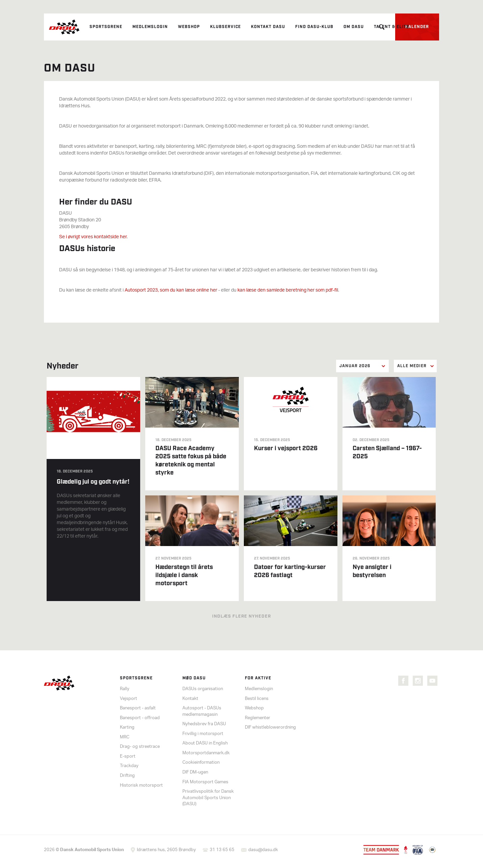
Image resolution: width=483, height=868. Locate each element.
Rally (125, 689)
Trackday (129, 766)
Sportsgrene (106, 27)
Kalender (417, 27)
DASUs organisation (203, 689)
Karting (127, 727)
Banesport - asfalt (138, 708)
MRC (125, 737)
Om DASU (354, 27)
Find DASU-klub (314, 27)
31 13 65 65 (222, 850)
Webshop (189, 27)
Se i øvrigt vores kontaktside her (93, 237)
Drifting (127, 776)
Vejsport (129, 699)
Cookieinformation (201, 763)
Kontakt (190, 699)
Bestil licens (257, 699)
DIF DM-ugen (195, 772)
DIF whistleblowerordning (270, 727)
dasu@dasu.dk (263, 850)
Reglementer (258, 718)
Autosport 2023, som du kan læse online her (171, 290)
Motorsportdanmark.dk (206, 753)
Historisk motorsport (141, 785)
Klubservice (225, 27)
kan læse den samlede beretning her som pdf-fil (288, 290)
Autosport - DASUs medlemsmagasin (202, 711)
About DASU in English (205, 743)
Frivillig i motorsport (203, 734)
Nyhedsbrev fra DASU (204, 724)
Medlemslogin (150, 27)
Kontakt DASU (268, 27)
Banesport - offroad (140, 718)
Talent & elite (391, 27)
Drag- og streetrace (140, 747)
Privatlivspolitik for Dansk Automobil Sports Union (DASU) (208, 798)
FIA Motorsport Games (205, 782)
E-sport (128, 756)
